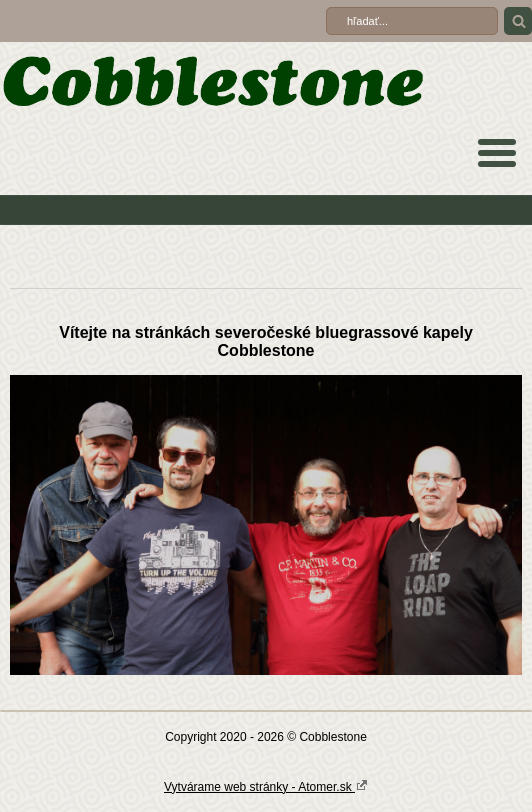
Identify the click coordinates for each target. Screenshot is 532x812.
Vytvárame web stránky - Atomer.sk (266, 786)
